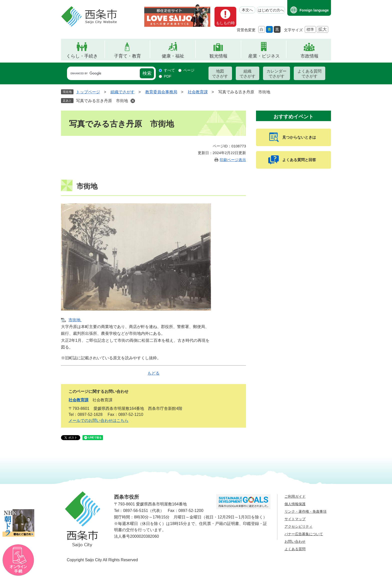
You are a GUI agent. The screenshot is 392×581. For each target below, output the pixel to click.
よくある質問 (295, 549)
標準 (310, 29)
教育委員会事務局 (161, 92)
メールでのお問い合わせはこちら (98, 420)
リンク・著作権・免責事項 (305, 511)
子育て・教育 (127, 56)
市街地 (75, 320)
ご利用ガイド (295, 496)
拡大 (322, 29)
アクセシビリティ (298, 526)
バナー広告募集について (304, 534)
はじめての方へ (271, 10)
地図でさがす (220, 74)
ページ (189, 70)
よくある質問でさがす (309, 74)
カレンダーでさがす (276, 74)
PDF (167, 76)
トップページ (88, 92)
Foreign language (314, 10)
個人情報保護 (295, 504)
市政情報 (309, 56)
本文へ (247, 10)
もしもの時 (225, 23)
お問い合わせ (295, 541)
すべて (169, 70)
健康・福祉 (173, 56)
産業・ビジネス (264, 56)
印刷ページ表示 (233, 160)
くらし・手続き (82, 56)
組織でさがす (247, 74)
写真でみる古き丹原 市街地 (102, 101)
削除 (133, 101)
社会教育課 (198, 92)
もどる (153, 373)
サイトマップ (295, 519)
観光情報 (218, 56)
